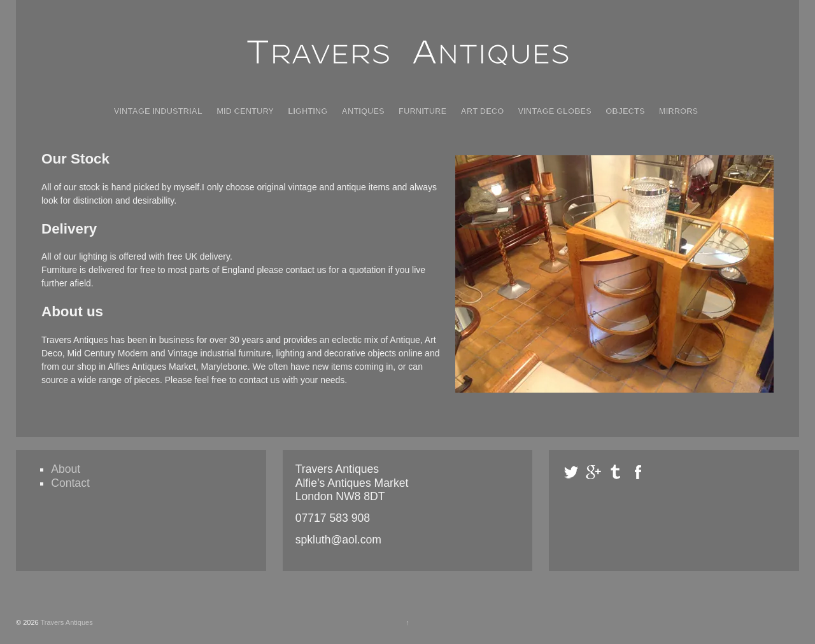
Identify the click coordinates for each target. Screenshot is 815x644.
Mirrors (678, 111)
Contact (70, 483)
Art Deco (482, 111)
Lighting (308, 111)
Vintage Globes (555, 111)
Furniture (422, 111)
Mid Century (245, 111)
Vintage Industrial (158, 111)
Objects (625, 111)
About (66, 469)
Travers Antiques (66, 622)
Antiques (363, 111)
